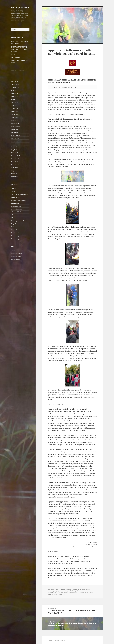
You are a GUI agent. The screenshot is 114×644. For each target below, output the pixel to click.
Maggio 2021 (15, 114)
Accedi (13, 250)
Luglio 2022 (14, 96)
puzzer (91, 593)
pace (67, 593)
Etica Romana (15, 203)
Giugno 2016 (15, 171)
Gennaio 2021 (15, 123)
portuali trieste (84, 593)
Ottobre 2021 (15, 108)
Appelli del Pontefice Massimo (20, 194)
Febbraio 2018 (15, 153)
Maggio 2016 (15, 174)
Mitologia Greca (16, 215)
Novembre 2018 (16, 144)
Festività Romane (16, 206)
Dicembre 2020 (15, 126)
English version (16, 197)
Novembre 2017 (16, 159)
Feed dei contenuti (16, 253)
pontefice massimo (74, 593)
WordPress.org (15, 259)
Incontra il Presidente (17, 209)
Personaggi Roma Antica (18, 221)
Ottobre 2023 (15, 87)
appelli (55, 591)
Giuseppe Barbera (20, 7)
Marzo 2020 (14, 132)
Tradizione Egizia (16, 236)
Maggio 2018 (15, 150)
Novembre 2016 (16, 165)
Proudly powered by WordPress (57, 640)
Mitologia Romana (16, 218)
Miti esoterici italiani (17, 212)
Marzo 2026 (14, 82)
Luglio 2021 (14, 111)
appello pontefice (62, 591)
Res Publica (14, 227)
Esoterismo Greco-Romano (19, 200)
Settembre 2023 (16, 90)
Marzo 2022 (14, 102)
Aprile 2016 (14, 177)
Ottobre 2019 (15, 141)
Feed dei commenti (17, 256)
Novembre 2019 (16, 138)
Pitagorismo (15, 224)
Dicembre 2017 (15, 156)
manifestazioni (52, 593)
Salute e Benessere (16, 230)
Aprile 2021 (14, 117)
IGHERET (14, 54)
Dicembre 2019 (15, 135)
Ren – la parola (15, 57)
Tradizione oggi (16, 239)
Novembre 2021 (16, 105)
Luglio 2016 (14, 168)
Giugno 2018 (15, 147)
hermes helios (86, 591)
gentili (69, 591)
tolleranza (51, 594)
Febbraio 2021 (15, 120)
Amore (13, 191)
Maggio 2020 (15, 129)
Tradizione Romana (59, 594)
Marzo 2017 (14, 162)
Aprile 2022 (14, 99)
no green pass (61, 593)
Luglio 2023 (14, 93)
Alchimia (14, 188)
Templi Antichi (15, 233)
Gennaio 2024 (15, 85)
